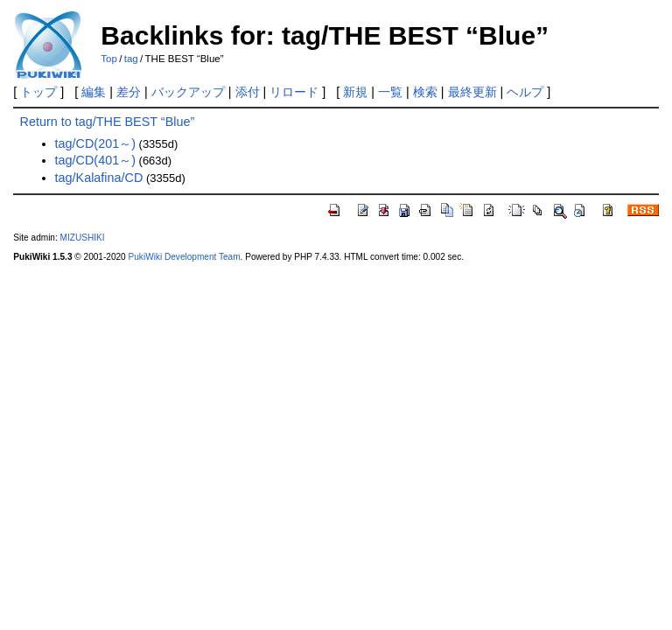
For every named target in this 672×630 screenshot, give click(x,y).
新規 (355, 92)
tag (131, 59)
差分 (129, 92)
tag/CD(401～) (95, 160)
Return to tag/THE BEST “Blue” (108, 122)
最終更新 (472, 92)
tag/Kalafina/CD (99, 178)
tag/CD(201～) (95, 143)
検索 (425, 92)
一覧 (390, 92)
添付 (248, 92)
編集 (94, 92)
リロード (294, 92)
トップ (38, 92)
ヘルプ (525, 92)
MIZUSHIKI (83, 238)
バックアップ (188, 92)
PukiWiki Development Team (185, 257)
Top (109, 59)
